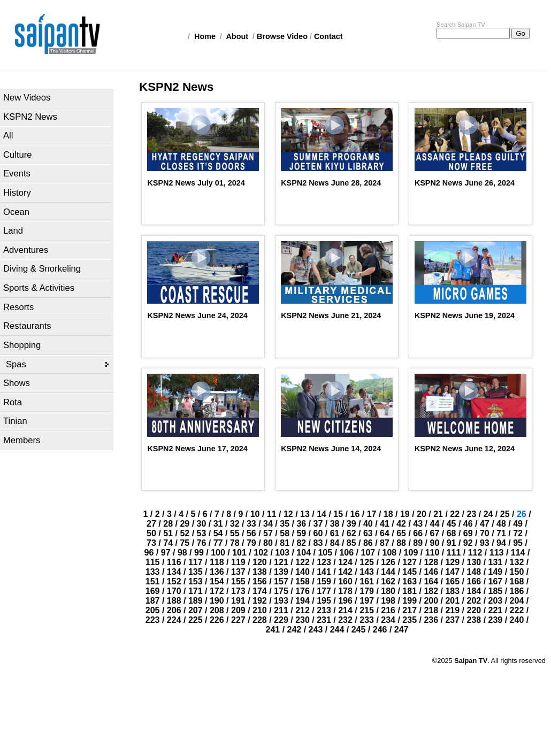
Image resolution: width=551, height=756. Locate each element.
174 (260, 591)
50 (151, 533)
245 (359, 630)
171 (196, 591)
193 (281, 601)
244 (337, 630)
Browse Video (282, 36)
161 (367, 581)
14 (322, 514)
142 (345, 572)
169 (153, 591)
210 (260, 610)
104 (304, 553)
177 (324, 591)
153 (196, 581)
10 (255, 514)
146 (431, 572)
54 (218, 533)
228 (260, 620)
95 (518, 543)
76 (202, 543)
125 (367, 562)
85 (351, 543)
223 (153, 620)
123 (324, 562)
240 (517, 620)
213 (324, 610)
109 (411, 553)
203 (496, 601)
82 (301, 543)
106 (346, 553)
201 (452, 601)
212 (303, 610)
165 (452, 581)
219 (452, 610)
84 (335, 543)
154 (217, 581)
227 (238, 620)
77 (218, 543)
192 (260, 601)
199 (410, 601)
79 (251, 543)
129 (452, 562)
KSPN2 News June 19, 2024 (465, 315)
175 (281, 591)
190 (217, 601)
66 (418, 533)
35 (285, 524)
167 (496, 581)
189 (196, 601)
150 (517, 572)
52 (185, 533)
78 (235, 543)
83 (318, 543)
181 (410, 591)
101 (239, 553)
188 (174, 601)
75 (185, 543)
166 (474, 581)
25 (505, 514)
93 (485, 543)
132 (517, 562)
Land (13, 231)
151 (153, 581)
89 (418, 543)
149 (496, 572)
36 (301, 524)
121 (281, 562)
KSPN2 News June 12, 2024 (465, 449)
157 (281, 581)
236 (431, 620)
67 (435, 533)
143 (367, 572)
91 (451, 543)
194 (303, 601)
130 (474, 562)
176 (303, 591)
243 (316, 630)
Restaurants (27, 326)
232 (345, 620)
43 (418, 524)
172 (217, 591)
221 (496, 610)
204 (517, 601)
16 (355, 514)
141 (324, 572)
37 (318, 524)
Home (205, 36)
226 (217, 620)
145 (410, 572)
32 (235, 524)
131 (496, 562)
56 (251, 533)
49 (518, 524)
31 (218, 524)
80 (268, 543)
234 (388, 620)
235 (410, 620)
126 (388, 562)
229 (281, 620)
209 (238, 610)
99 (199, 553)
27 (151, 524)
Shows (17, 383)
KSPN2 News (30, 117)
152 (174, 581)
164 (431, 581)
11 (272, 514)
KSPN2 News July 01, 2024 (196, 183)
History (17, 193)
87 (385, 543)
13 (305, 514)
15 (338, 514)
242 (294, 630)
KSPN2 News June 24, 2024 (197, 315)
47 (485, 524)
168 (517, 581)
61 (335, 533)
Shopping (22, 345)
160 (345, 581)
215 (367, 610)
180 (388, 591)
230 (303, 620)
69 (468, 533)
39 (351, 524)
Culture (18, 155)
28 (168, 524)
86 (368, 543)
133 (153, 572)
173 (238, 591)
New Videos (27, 98)
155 (238, 581)
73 (151, 543)
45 (451, 524)
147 (452, 572)
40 (368, 524)
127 (410, 562)
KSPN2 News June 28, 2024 (331, 183)
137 (238, 572)
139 (281, 572)
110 (433, 553)
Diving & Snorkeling (42, 269)
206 (174, 610)
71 (501, 533)
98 (182, 553)
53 (202, 533)
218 (431, 610)
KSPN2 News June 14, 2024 (331, 449)
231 (324, 620)
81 (285, 543)
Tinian (15, 421)
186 (517, 591)
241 (273, 630)
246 (380, 630)
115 (153, 562)
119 (238, 562)
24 (488, 514)
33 (251, 524)
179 (367, 591)
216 (388, 610)
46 (468, 524)
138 (260, 572)
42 (401, 524)
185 (496, 591)
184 (474, 591)
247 (401, 630)
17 (372, 514)
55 (235, 533)
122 (303, 562)
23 (471, 514)
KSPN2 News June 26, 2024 (465, 183)
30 (202, 524)
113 (497, 553)
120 (260, 562)
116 (174, 562)
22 (455, 514)
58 (285, 533)
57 (268, 533)
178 (345, 591)
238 (474, 620)
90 (435, 543)
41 (385, 524)
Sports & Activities (39, 288)
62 (351, 533)
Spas (16, 364)
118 (217, 562)
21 (438, 514)
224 (174, 620)
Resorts (18, 307)
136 (217, 572)
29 (185, 524)
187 (153, 601)
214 (345, 610)
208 (217, 610)
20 (422, 514)
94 (501, 543)
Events (17, 173)
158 (303, 581)
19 (405, 514)
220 (474, 610)
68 (451, 533)
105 (325, 553)
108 (390, 553)
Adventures (26, 250)
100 (218, 553)
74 (168, 543)
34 (268, 524)
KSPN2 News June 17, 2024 (197, 449)
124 (345, 562)
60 (318, 533)
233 (367, 620)
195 (324, 601)
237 (452, 620)
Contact (328, 36)
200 (431, 601)
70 (485, 533)
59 (301, 533)
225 (196, 620)
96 (149, 553)
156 (260, 581)
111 (454, 553)
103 (282, 553)
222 (517, 610)
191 (238, 601)
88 (401, 543)
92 (468, 543)
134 (174, 572)
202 (474, 601)
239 (496, 620)
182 (431, 591)
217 (410, 610)
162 (388, 581)
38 (335, 524)
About (237, 36)
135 (196, 572)
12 (288, 514)
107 (368, 553)
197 (367, 601)
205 (153, 610)
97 (166, 553)
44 (435, 524)
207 (196, 610)
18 (388, 514)
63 (368, 533)
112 (475, 553)
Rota (13, 402)
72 (518, 533)
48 (501, 524)
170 (174, 591)
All (8, 136)
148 (474, 572)
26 (522, 514)
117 (196, 562)
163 (410, 581)
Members (22, 440)
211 (281, 610)
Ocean (16, 212)
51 (168, 533)
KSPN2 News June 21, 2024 (331, 315)
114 (518, 553)
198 (388, 601)
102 (261, 553)
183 (452, 591)
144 (388, 572)
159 (324, 581)
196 (345, 601)
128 (431, 562)
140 (303, 572)
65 (401, 533)
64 (385, 533)
